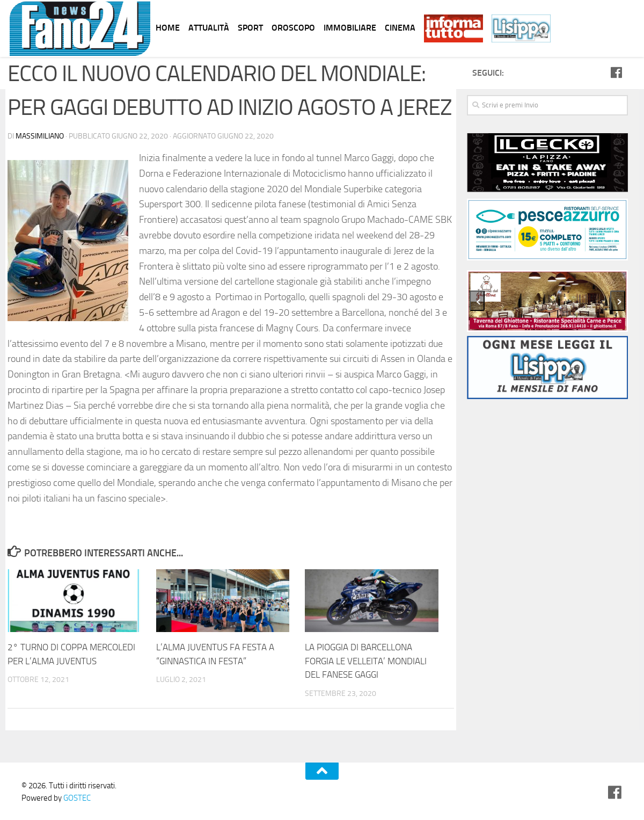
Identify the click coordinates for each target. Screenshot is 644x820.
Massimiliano (40, 136)
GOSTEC (76, 798)
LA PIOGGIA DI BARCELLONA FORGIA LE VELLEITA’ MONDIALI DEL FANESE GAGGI (366, 661)
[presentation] (477, 301)
